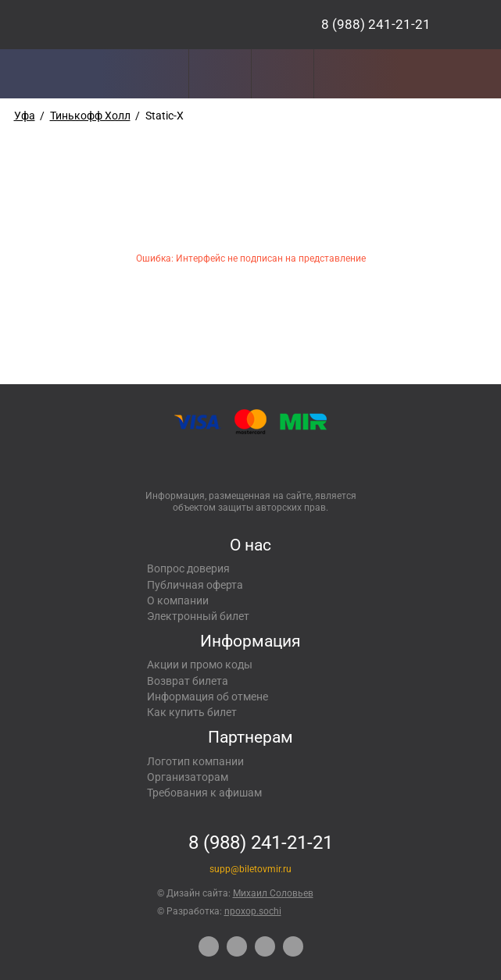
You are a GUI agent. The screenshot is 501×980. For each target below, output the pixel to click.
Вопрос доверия (188, 568)
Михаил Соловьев (273, 893)
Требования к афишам (204, 793)
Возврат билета (188, 681)
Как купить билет (192, 712)
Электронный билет (198, 616)
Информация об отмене (208, 697)
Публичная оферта (195, 585)
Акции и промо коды (200, 665)
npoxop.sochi (253, 911)
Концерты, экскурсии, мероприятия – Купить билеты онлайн (125, 25)
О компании (178, 600)
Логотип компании (195, 761)
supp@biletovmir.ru (250, 869)
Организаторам (188, 777)
